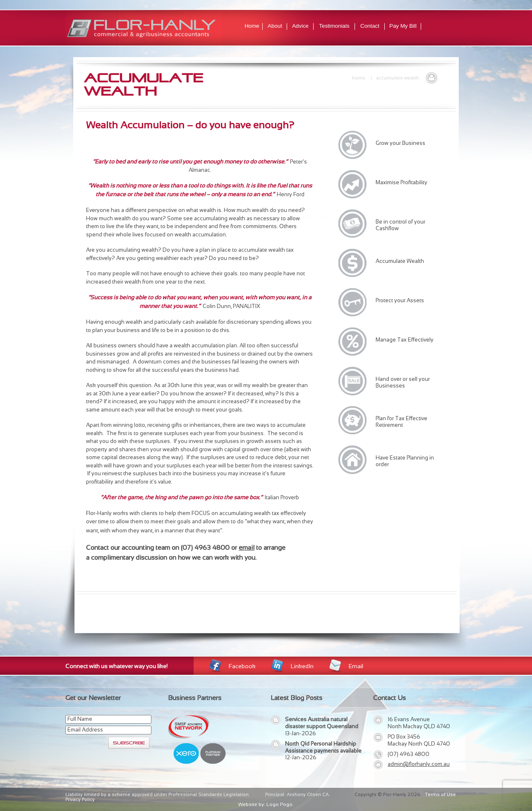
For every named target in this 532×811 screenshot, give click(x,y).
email (247, 547)
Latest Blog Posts (296, 698)
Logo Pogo (279, 804)
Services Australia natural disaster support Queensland (322, 723)
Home (252, 26)
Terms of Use (440, 794)
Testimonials (334, 26)
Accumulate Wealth (398, 78)
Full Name (80, 719)
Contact (370, 26)
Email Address (85, 730)
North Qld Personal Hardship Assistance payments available (323, 747)
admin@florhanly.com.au (419, 764)
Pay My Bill (403, 26)
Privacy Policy (80, 799)
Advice (300, 26)
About (275, 26)
